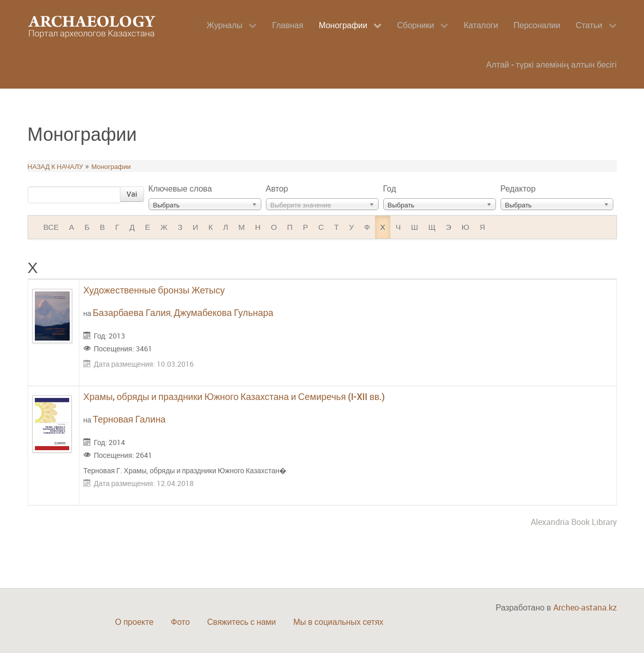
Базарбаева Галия (132, 312)
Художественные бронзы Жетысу (154, 290)
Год (390, 188)
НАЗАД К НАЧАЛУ (56, 166)
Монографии (111, 166)
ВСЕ (51, 227)
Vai (132, 194)
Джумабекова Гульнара (223, 312)
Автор (277, 188)
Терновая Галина (129, 419)
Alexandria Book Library (574, 522)
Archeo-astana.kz (585, 607)
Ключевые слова (180, 188)
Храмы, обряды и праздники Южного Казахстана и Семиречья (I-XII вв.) (234, 396)
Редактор (518, 188)
